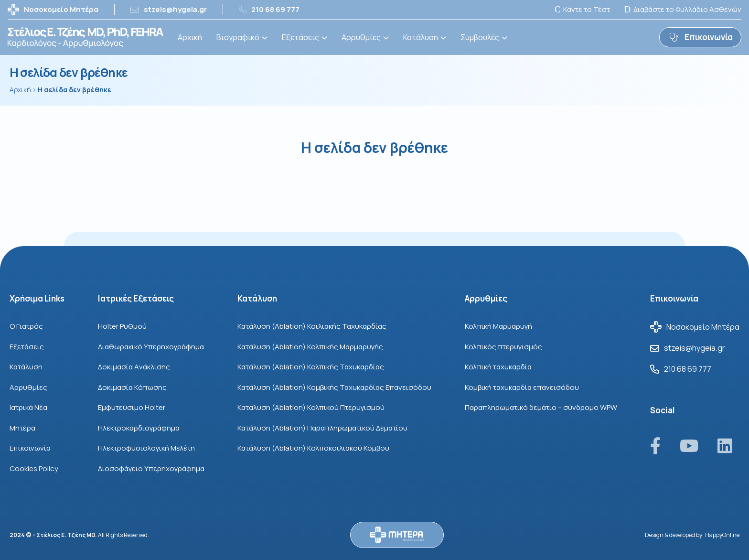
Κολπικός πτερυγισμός (503, 347)
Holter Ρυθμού (122, 326)
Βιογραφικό (238, 37)
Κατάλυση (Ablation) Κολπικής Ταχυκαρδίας (311, 367)
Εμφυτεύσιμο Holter (132, 407)
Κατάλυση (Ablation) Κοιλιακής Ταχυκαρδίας (312, 326)
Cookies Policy (34, 468)
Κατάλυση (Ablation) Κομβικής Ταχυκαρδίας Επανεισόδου (334, 387)
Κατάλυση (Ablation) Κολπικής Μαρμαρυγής (310, 347)
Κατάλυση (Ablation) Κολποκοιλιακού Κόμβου (313, 448)
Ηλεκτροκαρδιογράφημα (139, 428)
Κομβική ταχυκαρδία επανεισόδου (522, 387)
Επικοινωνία (30, 448)
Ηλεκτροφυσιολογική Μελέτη (146, 448)
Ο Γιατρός (26, 326)
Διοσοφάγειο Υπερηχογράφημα (151, 468)
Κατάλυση (421, 37)
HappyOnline (722, 535)
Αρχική (190, 37)
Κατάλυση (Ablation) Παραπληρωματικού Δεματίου (322, 428)
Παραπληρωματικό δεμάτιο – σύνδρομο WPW (541, 407)
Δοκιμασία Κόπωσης (132, 387)
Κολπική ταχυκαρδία (498, 367)
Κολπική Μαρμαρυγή (498, 326)
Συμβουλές (480, 37)
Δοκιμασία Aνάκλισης (134, 367)
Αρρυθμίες (361, 37)
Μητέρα (22, 428)
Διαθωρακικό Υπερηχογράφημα (151, 347)
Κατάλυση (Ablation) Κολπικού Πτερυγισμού (311, 407)
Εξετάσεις (300, 37)
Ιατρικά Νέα (28, 407)
